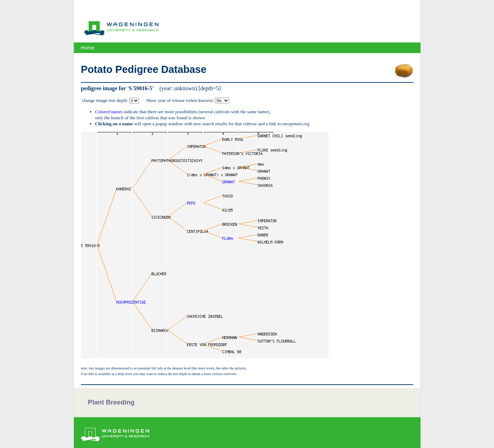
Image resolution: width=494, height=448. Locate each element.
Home (88, 48)
